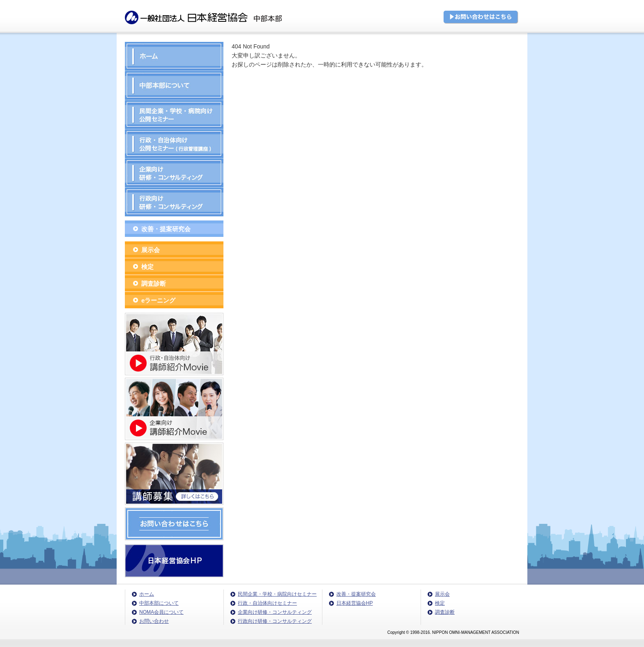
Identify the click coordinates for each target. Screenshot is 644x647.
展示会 (151, 250)
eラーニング (158, 300)
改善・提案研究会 (166, 229)
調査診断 (154, 283)
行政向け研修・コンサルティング (275, 621)
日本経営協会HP (355, 603)
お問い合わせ (154, 621)
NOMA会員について (161, 612)
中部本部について (159, 603)
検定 (147, 267)
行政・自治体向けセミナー (267, 603)
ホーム (147, 594)
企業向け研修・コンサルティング (275, 612)
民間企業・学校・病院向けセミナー (277, 594)
